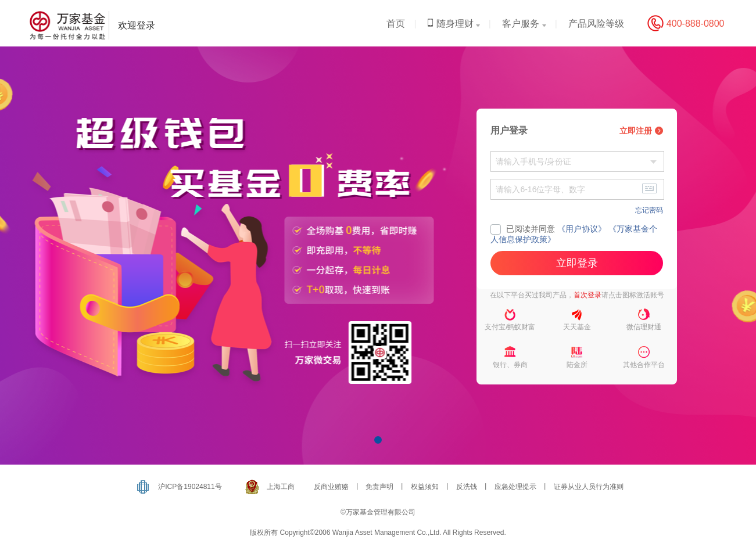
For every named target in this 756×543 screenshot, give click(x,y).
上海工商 (281, 487)
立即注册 (641, 131)
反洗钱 (467, 487)
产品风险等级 (596, 24)
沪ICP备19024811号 (190, 487)
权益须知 (425, 487)
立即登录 (577, 263)
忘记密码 (649, 210)
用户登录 (509, 130)
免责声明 (379, 487)
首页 (396, 24)
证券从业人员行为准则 (589, 487)
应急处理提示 (515, 487)
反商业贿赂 (331, 487)
